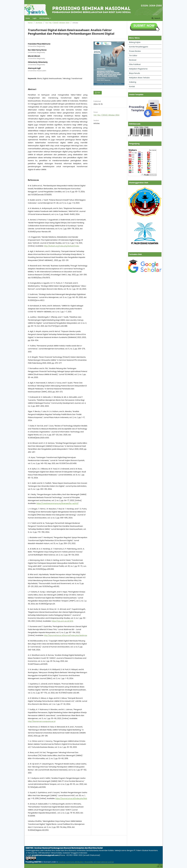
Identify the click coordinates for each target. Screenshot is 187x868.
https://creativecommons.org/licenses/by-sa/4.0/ (57, 503)
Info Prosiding (44, 18)
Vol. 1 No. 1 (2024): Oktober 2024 (57, 23)
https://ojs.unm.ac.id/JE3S (62, 621)
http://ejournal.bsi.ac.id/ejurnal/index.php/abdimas (65, 635)
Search (157, 18)
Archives (39, 23)
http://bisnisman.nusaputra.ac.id (42, 721)
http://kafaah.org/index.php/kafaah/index (61, 246)
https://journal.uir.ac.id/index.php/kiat (71, 798)
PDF (98, 93)
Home (28, 18)
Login (34, 18)
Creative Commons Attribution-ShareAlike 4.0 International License (86, 862)
